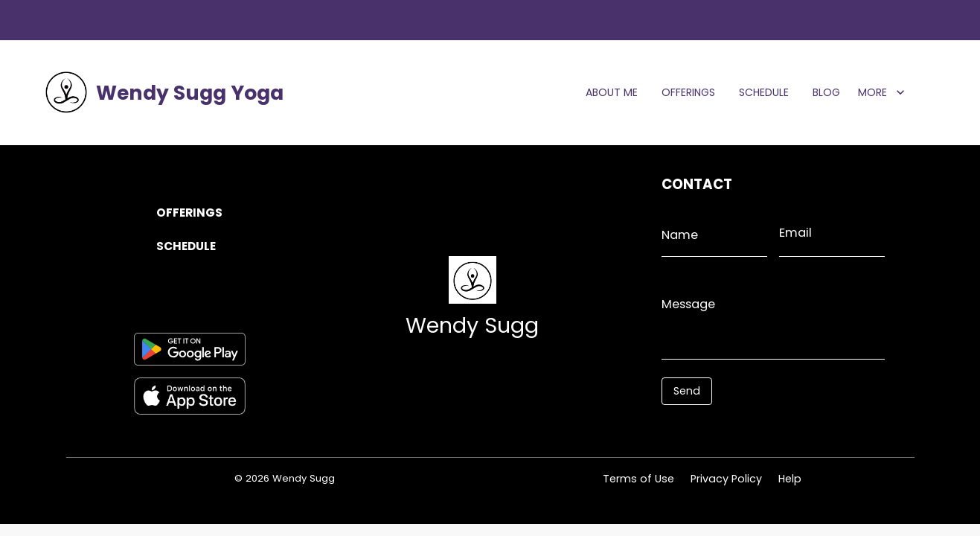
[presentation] (728, 427)
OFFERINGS (688, 93)
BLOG (826, 93)
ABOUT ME (612, 93)
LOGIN (892, 19)
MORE (881, 93)
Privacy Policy (726, 479)
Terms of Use (638, 479)
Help (790, 479)
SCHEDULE (764, 93)
